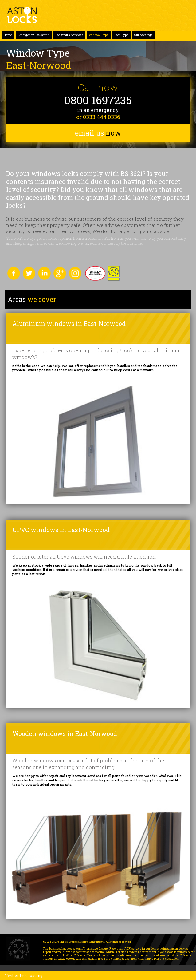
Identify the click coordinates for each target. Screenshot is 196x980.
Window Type (99, 35)
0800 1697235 (98, 100)
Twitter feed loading (24, 975)
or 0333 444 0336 (98, 117)
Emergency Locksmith (34, 35)
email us (98, 133)
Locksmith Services (69, 35)
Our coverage (143, 35)
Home (8, 35)
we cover (32, 299)
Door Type (121, 35)
